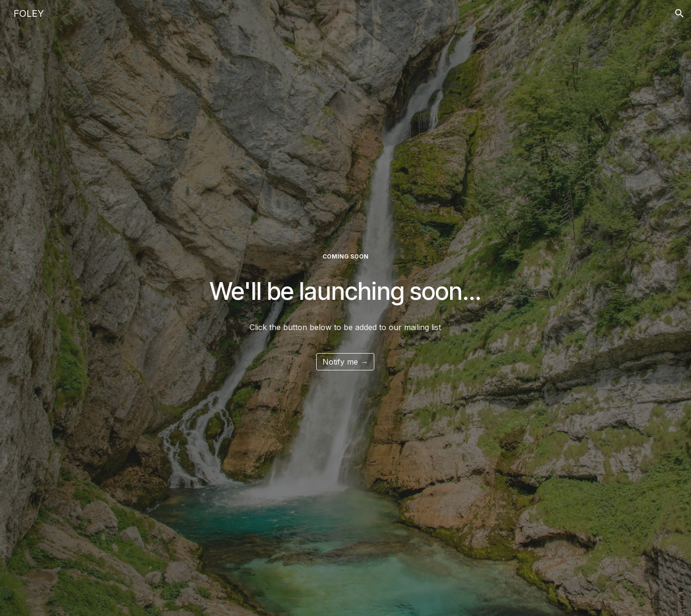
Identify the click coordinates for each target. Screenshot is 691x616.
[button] (679, 13)
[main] (346, 257)
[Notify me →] (345, 362)
